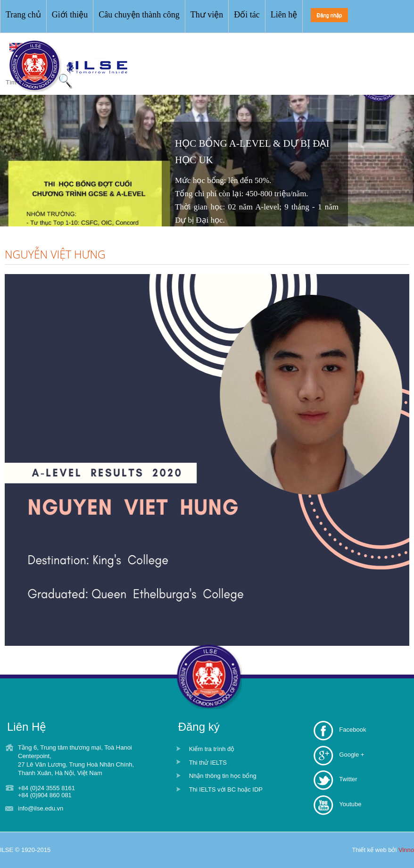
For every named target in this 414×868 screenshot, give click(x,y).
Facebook (352, 730)
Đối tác (247, 15)
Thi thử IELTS (208, 763)
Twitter (348, 779)
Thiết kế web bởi (383, 850)
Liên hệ (284, 15)
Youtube (350, 804)
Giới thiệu (70, 15)
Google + (352, 755)
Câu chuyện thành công (139, 15)
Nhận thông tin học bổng (223, 776)
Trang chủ (23, 15)
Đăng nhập (330, 15)
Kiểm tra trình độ (212, 749)
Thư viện (207, 15)
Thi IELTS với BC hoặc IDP (226, 789)
